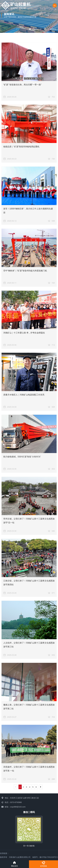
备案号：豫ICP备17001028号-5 (45, 857)
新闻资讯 (53, 29)
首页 (45, 29)
